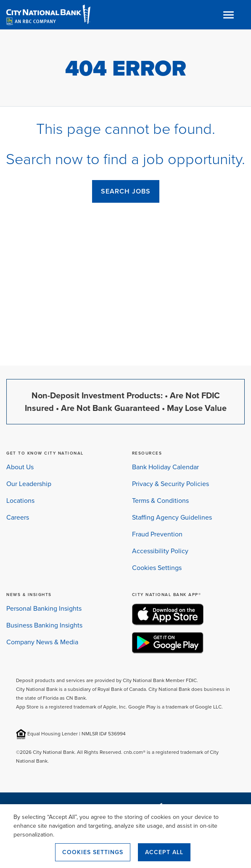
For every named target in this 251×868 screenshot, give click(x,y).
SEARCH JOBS (126, 191)
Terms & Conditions (160, 501)
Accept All (164, 852)
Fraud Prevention (157, 534)
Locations (20, 501)
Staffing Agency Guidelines (172, 517)
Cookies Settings (157, 568)
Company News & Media (42, 642)
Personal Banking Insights (44, 608)
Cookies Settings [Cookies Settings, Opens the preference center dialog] (93, 852)
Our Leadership (29, 484)
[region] (125, 836)
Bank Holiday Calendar (165, 467)
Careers (18, 517)
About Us (20, 467)
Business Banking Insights (44, 625)
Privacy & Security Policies (170, 484)
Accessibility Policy (160, 551)
